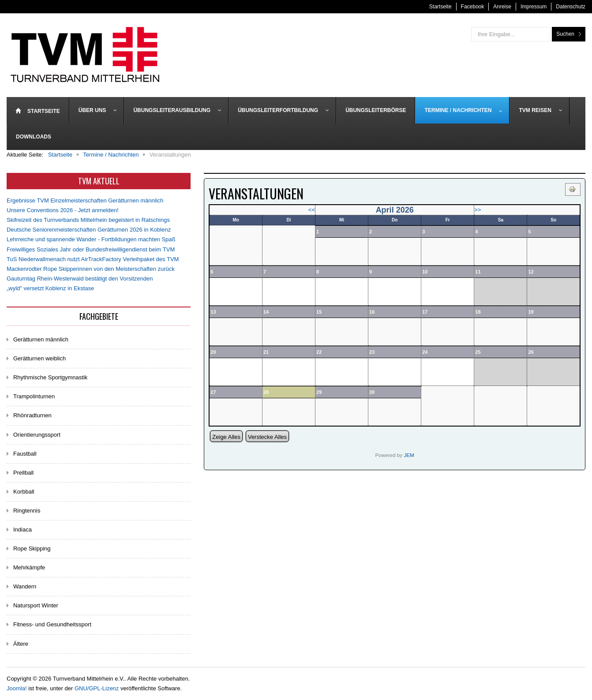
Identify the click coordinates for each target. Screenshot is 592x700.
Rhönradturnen (32, 415)
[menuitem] (38, 110)
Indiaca (22, 530)
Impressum (534, 7)
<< (312, 210)
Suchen (565, 34)
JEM (409, 455)
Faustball (25, 454)
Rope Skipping (32, 548)
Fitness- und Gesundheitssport (52, 624)
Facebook (473, 7)
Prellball (23, 473)
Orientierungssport (37, 435)
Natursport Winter (36, 605)
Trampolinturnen (34, 396)
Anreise (502, 7)
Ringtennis (27, 511)
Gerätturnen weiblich (39, 358)
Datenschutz (571, 7)
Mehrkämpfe (29, 567)
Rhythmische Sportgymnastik (50, 377)
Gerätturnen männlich (41, 339)
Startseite (440, 7)
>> (478, 210)
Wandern (25, 586)
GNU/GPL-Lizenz (97, 688)
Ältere (21, 644)
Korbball (24, 492)
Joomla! (17, 688)
